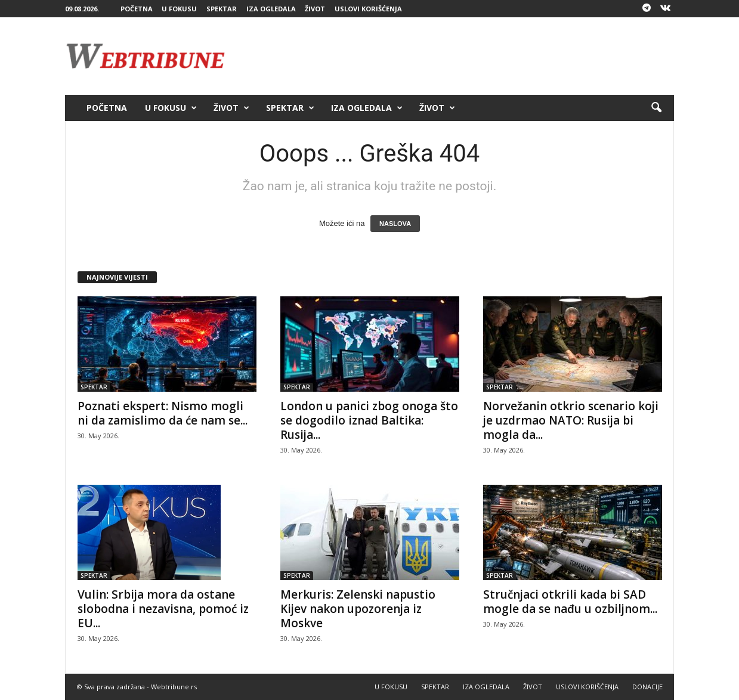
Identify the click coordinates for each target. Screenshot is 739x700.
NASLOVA (395, 224)
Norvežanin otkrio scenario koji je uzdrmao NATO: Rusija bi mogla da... (571, 420)
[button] (656, 108)
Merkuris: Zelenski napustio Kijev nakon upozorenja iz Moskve (358, 609)
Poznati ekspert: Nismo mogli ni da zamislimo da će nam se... (163, 413)
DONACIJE (647, 687)
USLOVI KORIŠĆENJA (368, 9)
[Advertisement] (457, 56)
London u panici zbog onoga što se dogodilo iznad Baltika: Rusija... (369, 420)
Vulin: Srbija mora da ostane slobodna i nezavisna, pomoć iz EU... (163, 609)
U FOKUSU (179, 9)
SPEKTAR (222, 9)
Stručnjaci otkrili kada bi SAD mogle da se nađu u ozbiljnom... (570, 602)
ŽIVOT (315, 9)
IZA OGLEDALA (271, 9)
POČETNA (137, 9)
